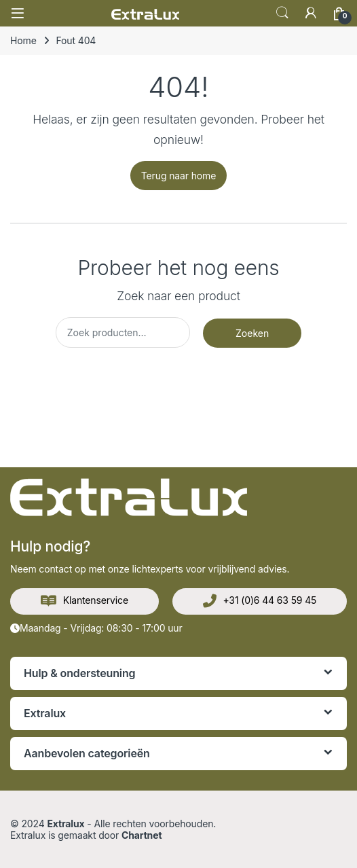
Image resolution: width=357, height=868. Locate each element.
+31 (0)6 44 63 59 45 (260, 601)
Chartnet (142, 835)
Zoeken (252, 333)
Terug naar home (178, 176)
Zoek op (282, 13)
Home (23, 40)
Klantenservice (84, 601)
